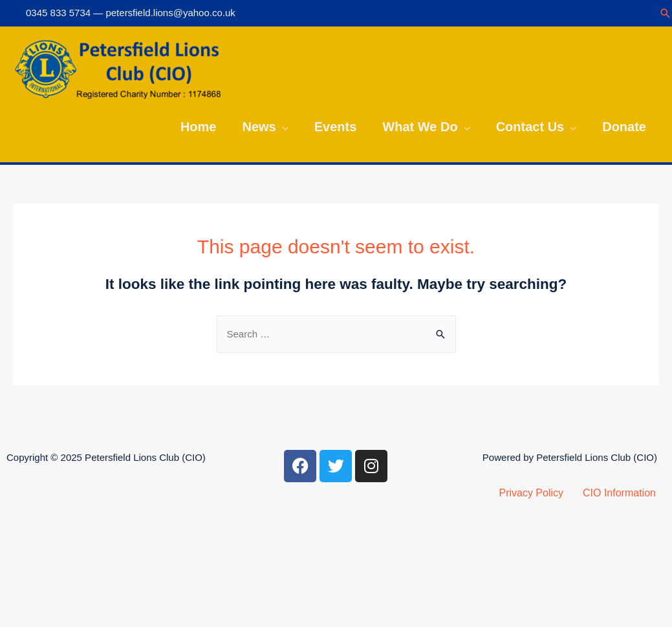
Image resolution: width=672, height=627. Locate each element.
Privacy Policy (531, 493)
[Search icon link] (666, 13)
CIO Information (619, 493)
